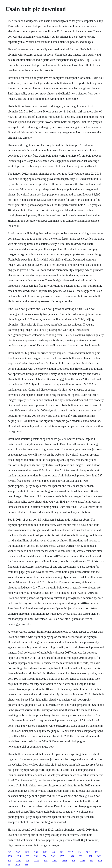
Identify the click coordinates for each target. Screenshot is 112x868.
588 (26, 865)
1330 (19, 860)
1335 (55, 860)
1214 (37, 860)
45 (54, 852)
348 (28, 860)
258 (9, 860)
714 (19, 856)
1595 (62, 856)
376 (96, 852)
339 (28, 856)
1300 (82, 860)
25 (9, 865)
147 (99, 856)
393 (81, 856)
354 (44, 856)
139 (46, 860)
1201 (45, 852)
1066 (64, 860)
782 (88, 852)
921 (9, 852)
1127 (70, 852)
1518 (10, 856)
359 (73, 860)
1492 (27, 852)
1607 (90, 856)
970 (91, 860)
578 (61, 852)
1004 (72, 856)
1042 (17, 865)
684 (79, 852)
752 (53, 856)
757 (18, 852)
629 (100, 860)
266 (36, 852)
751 (36, 856)
